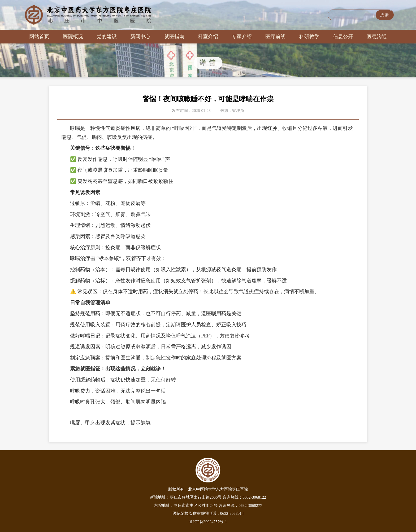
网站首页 (39, 36)
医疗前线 (275, 36)
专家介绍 (242, 36)
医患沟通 (377, 36)
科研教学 (309, 36)
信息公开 (343, 36)
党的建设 (107, 36)
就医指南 (174, 36)
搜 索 (384, 15)
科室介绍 (208, 36)
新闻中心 (140, 36)
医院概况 (73, 36)
